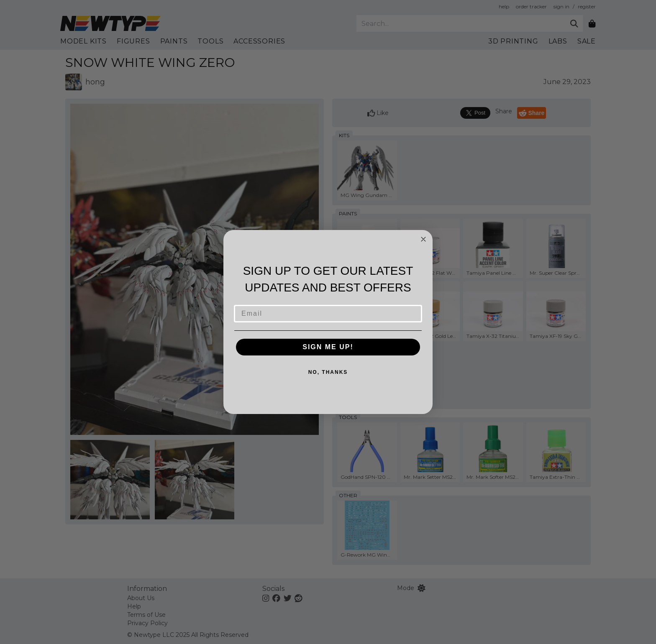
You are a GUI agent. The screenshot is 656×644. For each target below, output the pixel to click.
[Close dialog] (423, 239)
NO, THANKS (328, 372)
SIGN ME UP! (328, 347)
